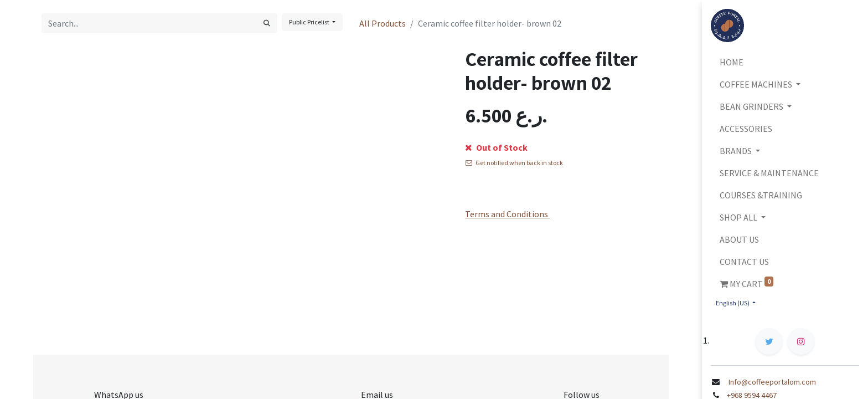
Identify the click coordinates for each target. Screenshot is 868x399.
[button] (562, 150)
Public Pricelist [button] (310, 22)
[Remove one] (475, 150)
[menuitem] (785, 62)
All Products (383, 23)
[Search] (267, 23)
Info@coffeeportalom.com (771, 382)
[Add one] (515, 150)
